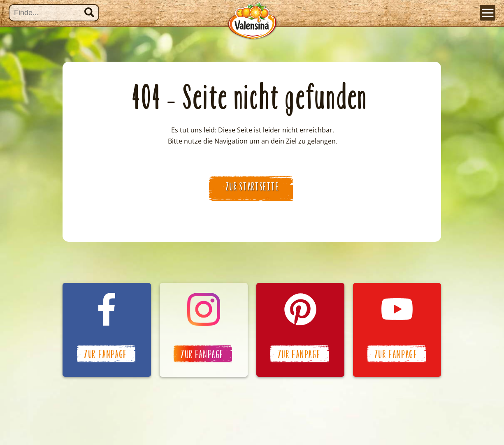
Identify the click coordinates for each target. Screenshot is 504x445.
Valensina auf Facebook (107, 330)
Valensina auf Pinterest (300, 330)
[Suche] (54, 13)
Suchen (89, 12)
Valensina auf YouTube (397, 330)
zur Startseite (253, 187)
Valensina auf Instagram (204, 330)
